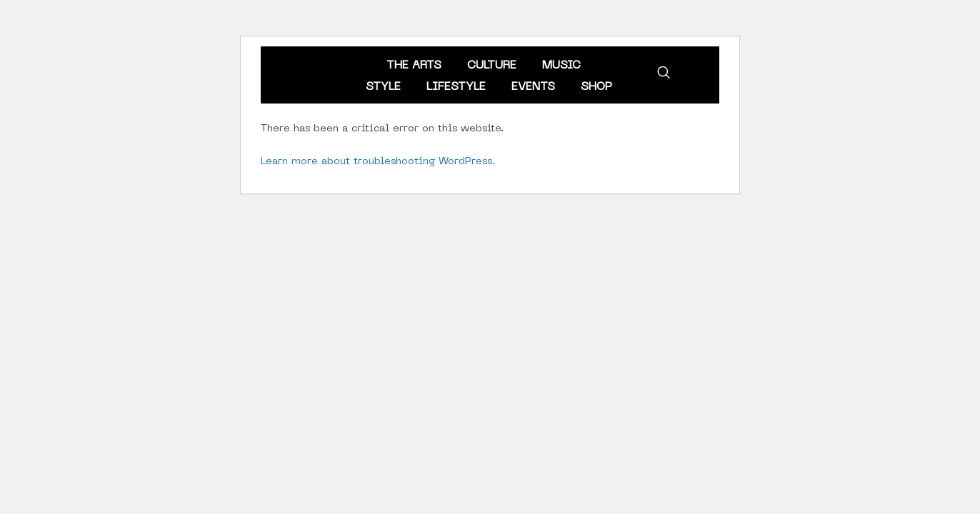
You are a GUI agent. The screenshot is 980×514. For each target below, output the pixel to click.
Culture (492, 66)
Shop (596, 87)
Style (383, 87)
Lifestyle (456, 87)
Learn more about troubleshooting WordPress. (378, 162)
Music (561, 66)
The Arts (414, 66)
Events (533, 87)
